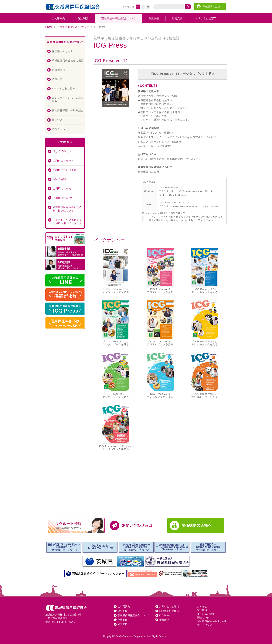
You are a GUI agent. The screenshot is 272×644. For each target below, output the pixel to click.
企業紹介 (164, 620)
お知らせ (202, 606)
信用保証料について (65, 198)
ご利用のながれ (62, 188)
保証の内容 (59, 179)
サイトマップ (205, 625)
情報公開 (57, 79)
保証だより (59, 120)
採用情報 (202, 610)
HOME (49, 27)
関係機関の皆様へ (212, 7)
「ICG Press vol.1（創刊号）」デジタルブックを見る (116, 428)
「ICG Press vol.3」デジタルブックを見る (160, 375)
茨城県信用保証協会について (118, 18)
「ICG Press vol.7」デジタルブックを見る (116, 323)
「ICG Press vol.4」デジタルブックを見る (116, 375)
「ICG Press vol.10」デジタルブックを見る (116, 271)
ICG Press (58, 129)
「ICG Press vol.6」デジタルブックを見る (160, 323)
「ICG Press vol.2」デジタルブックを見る (205, 375)
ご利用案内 (58, 18)
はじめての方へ (62, 151)
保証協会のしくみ (63, 51)
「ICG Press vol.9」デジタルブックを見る (160, 271)
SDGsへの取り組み (64, 89)
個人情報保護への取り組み (68, 110)
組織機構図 (59, 70)
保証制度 (83, 18)
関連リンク (203, 617)
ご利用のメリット (63, 161)
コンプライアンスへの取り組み (68, 99)
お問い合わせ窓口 (206, 18)
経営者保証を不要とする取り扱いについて (67, 209)
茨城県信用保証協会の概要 (68, 61)
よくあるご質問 (206, 614)
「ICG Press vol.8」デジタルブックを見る (205, 271)
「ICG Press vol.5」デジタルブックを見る (205, 323)
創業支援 (154, 18)
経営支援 (177, 18)
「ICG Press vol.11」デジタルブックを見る (182, 74)
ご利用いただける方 (65, 170)
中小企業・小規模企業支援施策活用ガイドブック (67, 222)
